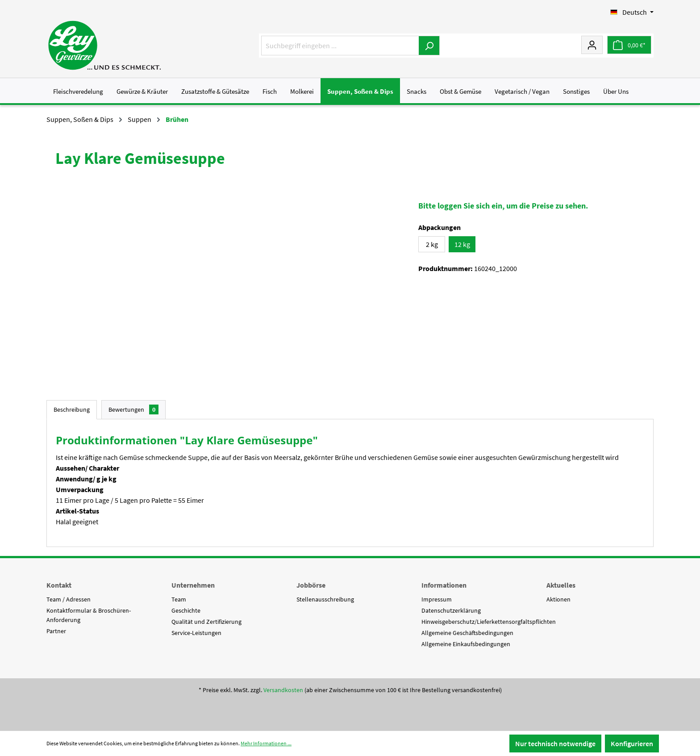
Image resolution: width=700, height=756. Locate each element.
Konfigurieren (632, 743)
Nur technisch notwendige (555, 743)
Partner (56, 631)
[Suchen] (429, 46)
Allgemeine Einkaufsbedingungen (466, 644)
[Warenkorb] (629, 45)
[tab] (72, 410)
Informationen (444, 585)
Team (179, 599)
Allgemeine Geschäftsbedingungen (467, 633)
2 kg (432, 244)
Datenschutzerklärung (451, 610)
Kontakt (59, 585)
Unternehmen (193, 585)
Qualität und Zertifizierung (206, 622)
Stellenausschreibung (325, 599)
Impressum (437, 599)
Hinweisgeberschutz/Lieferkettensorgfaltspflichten (489, 622)
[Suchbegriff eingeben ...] (340, 46)
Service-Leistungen (196, 633)
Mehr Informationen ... (266, 743)
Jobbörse (311, 585)
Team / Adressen (69, 599)
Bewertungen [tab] (133, 409)
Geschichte (186, 610)
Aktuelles (561, 585)
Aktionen (558, 599)
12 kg (462, 244)
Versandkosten (283, 690)
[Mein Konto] (592, 45)
